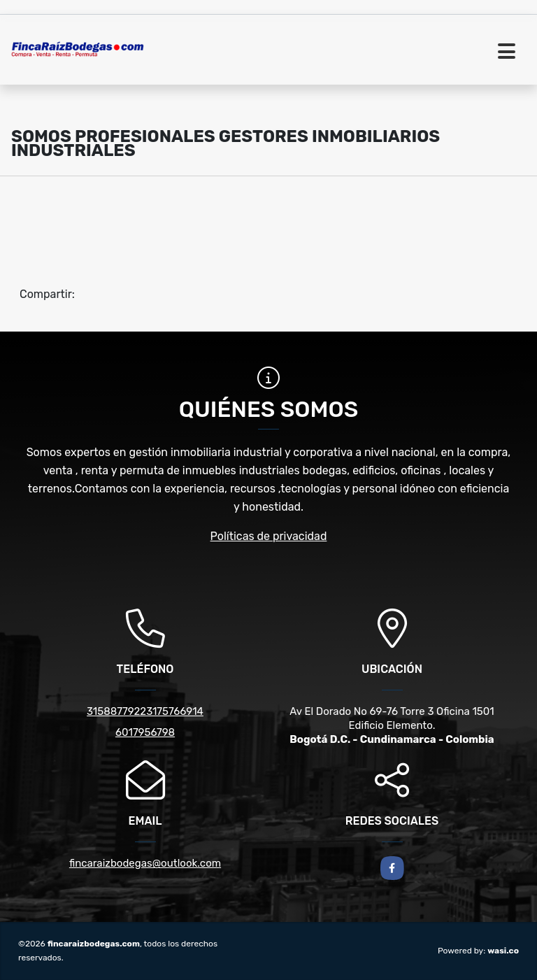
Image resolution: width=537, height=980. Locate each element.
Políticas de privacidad (269, 536)
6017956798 (145, 732)
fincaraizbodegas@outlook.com (145, 863)
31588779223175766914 (145, 711)
